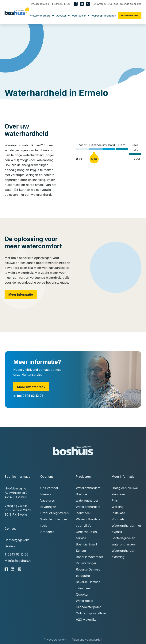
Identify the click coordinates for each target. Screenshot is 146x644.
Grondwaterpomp (89, 607)
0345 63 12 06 (61, 4)
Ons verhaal (49, 488)
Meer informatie (21, 294)
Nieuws (46, 494)
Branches (110, 16)
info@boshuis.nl (39, 4)
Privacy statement (55, 640)
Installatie (118, 513)
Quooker (63, 16)
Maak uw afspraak (31, 387)
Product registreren (54, 513)
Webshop (97, 16)
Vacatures (48, 500)
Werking (117, 507)
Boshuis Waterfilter (90, 557)
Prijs (115, 500)
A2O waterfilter (87, 620)
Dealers (10, 546)
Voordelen (119, 519)
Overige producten (131, 4)
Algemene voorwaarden (87, 640)
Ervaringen (48, 507)
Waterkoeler (81, 16)
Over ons (113, 4)
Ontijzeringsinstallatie (91, 613)
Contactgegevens (17, 540)
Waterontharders (42, 16)
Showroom (100, 4)
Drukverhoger (86, 563)
